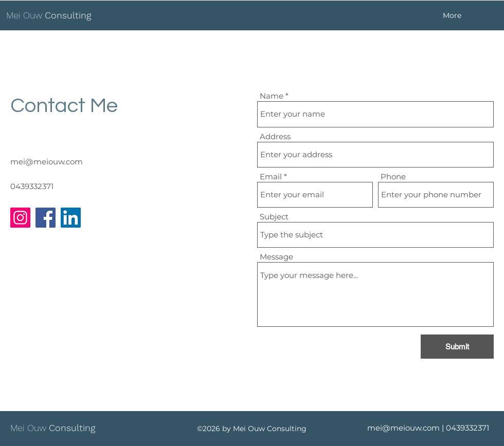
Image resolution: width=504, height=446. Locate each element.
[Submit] (457, 347)
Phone (393, 176)
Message (276, 257)
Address (275, 136)
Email (271, 176)
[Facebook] (46, 218)
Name (272, 96)
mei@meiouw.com (47, 162)
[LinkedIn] (71, 218)
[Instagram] (20, 218)
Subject (274, 217)
